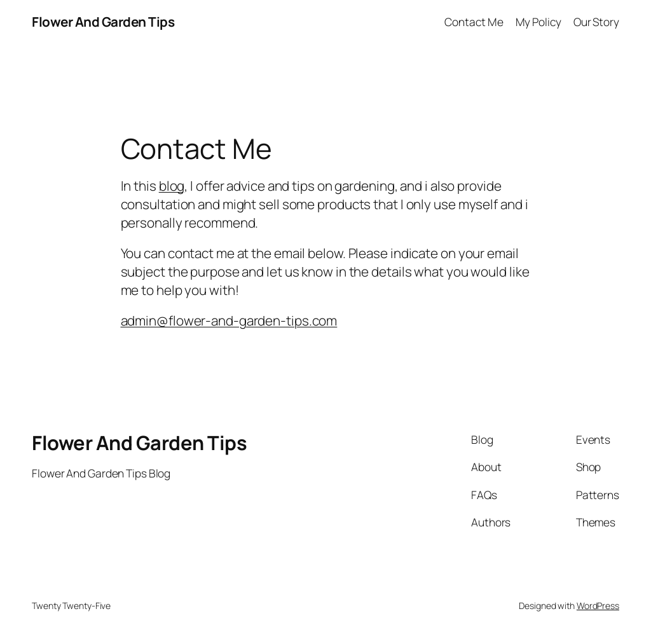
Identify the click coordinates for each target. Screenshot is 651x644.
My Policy (538, 22)
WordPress (598, 606)
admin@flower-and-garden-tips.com (229, 320)
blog (172, 186)
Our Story (596, 22)
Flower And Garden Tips (103, 22)
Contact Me (474, 22)
